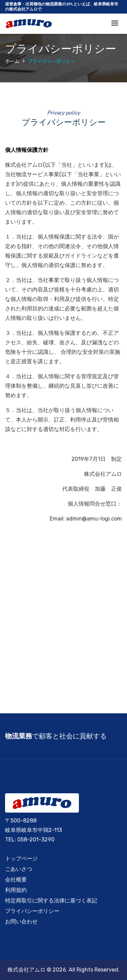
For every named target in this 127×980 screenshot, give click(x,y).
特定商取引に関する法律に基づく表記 (51, 901)
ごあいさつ (19, 869)
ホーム (12, 61)
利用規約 (16, 890)
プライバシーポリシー (51, 61)
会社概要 (16, 880)
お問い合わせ (21, 922)
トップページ (21, 859)
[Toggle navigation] (115, 24)
